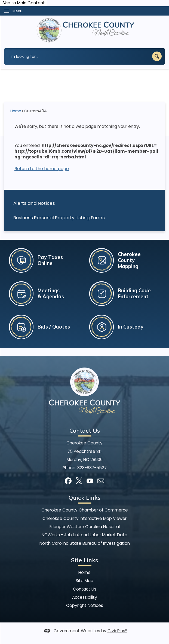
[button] (157, 56)
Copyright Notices (85, 605)
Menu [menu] (17, 11)
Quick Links (84, 498)
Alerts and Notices (34, 203)
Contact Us (85, 589)
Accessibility (85, 597)
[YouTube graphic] (90, 481)
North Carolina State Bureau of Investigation (85, 543)
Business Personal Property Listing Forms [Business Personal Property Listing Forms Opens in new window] (59, 218)
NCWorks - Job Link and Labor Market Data (84, 535)
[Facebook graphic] (68, 481)
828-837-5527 (92, 468)
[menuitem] (84, 203)
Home (16, 111)
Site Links (84, 560)
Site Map (84, 581)
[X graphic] (79, 481)
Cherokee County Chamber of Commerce (85, 510)
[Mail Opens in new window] (101, 481)
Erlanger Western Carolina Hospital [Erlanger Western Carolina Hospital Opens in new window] (85, 527)
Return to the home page (42, 169)
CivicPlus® (117, 631)
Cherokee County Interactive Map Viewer (84, 518)
